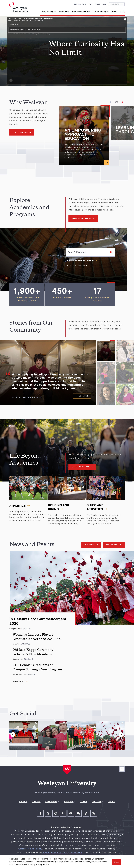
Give (104, 4)
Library (111, 801)
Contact (23, 801)
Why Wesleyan (49, 12)
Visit (91, 4)
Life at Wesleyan (101, 12)
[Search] (111, 252)
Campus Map (51, 801)
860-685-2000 (92, 793)
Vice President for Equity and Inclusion (63, 852)
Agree (117, 862)
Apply (98, 4)
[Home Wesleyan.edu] (23, 9)
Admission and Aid (81, 12)
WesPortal (69, 801)
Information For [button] (117, 4)
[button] (122, 11)
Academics (64, 12)
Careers (84, 801)
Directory (36, 801)
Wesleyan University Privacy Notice (33, 864)
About (114, 12)
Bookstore (97, 801)
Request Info (80, 4)
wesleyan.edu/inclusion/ (30, 849)
